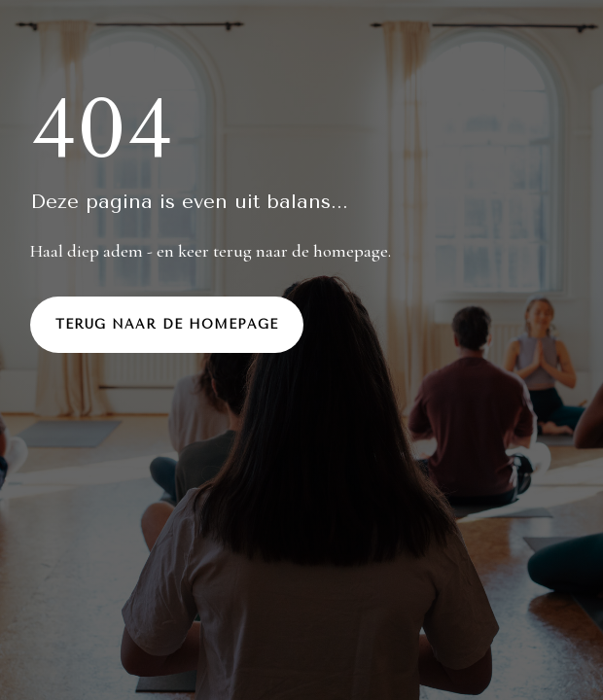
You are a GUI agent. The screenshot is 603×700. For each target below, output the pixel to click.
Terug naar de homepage (167, 324)
